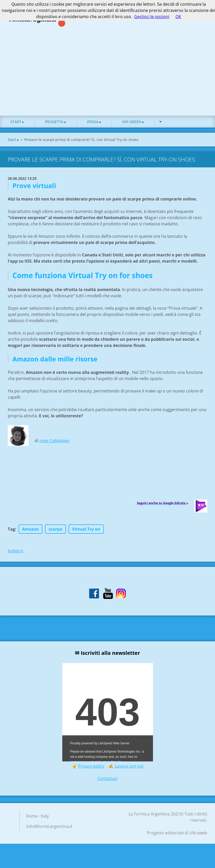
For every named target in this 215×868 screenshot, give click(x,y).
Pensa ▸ (94, 128)
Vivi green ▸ (133, 128)
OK (178, 17)
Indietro (16, 558)
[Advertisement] (108, 84)
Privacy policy (91, 773)
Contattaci (108, 785)
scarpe (55, 536)
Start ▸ (17, 128)
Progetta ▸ (56, 128)
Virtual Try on (86, 536)
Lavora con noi (129, 773)
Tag (11, 536)
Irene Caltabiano (54, 447)
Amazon (31, 536)
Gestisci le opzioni (152, 17)
